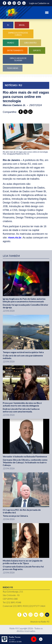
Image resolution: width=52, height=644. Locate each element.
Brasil (22, 25)
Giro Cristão (30, 43)
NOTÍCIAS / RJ (13, 85)
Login (32, 3)
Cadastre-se (43, 3)
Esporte (37, 50)
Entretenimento (15, 50)
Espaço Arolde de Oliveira (18, 59)
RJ (8, 25)
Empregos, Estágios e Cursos (18, 34)
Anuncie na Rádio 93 (40, 622)
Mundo (11, 43)
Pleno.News (13, 68)
